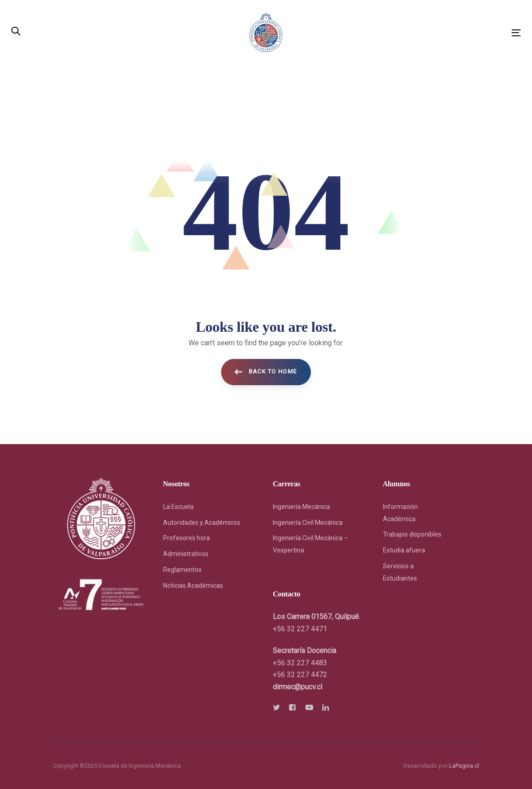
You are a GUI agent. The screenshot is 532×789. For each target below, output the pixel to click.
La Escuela (178, 507)
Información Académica (400, 513)
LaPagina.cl (464, 766)
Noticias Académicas (193, 586)
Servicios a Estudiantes (400, 572)
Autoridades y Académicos (202, 523)
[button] (16, 32)
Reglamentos (182, 570)
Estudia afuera (404, 550)
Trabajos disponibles (412, 534)
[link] (297, 687)
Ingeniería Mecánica (301, 507)
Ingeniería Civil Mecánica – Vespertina (310, 544)
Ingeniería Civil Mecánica (308, 523)
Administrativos (186, 554)
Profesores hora (186, 538)
